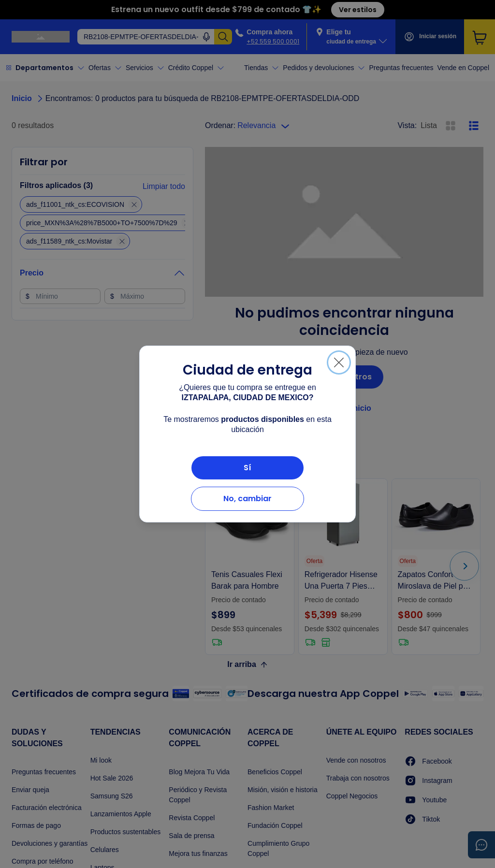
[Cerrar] (339, 362)
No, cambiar (247, 499)
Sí (247, 468)
